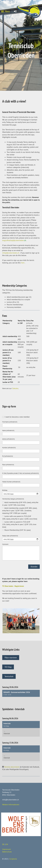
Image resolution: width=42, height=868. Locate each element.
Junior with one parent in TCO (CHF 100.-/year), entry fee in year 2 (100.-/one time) (20, 517)
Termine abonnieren (12, 767)
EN (7, 844)
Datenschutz (7, 852)
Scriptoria (13, 859)
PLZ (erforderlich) (8, 456)
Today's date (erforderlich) (10, 536)
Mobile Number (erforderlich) (11, 482)
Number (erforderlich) (9, 448)
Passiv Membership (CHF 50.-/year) (16, 530)
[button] (21, 693)
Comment (5, 544)
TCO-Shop (8, 667)
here (23, 263)
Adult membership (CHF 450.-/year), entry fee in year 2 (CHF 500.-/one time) (20, 504)
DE (3, 844)
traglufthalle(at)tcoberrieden (14, 240)
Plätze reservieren (11, 658)
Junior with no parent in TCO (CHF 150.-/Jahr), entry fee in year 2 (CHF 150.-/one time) (19, 524)
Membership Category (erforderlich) (13, 499)
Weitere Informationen (11, 804)
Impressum (6, 849)
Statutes (15, 388)
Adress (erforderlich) (8, 439)
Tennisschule (9, 676)
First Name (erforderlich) (10, 422)
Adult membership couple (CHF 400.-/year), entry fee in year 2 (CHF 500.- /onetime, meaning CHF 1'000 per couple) (20, 511)
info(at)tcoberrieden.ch (11, 253)
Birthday (5, 490)
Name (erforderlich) (8, 430)
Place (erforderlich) (8, 465)
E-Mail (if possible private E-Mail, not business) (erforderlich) (20, 473)
